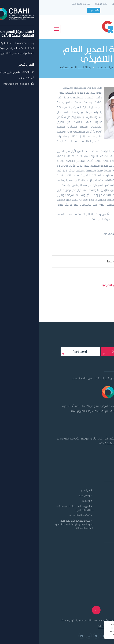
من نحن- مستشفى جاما (82, 261)
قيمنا (94, 297)
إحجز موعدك (62, 4)
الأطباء (96, 506)
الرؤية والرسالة (88, 273)
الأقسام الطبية (92, 501)
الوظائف (77, 4)
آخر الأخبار (47, 490)
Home (90, 67)
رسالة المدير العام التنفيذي (36, 67)
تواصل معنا (46, 495)
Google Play (81, 352)
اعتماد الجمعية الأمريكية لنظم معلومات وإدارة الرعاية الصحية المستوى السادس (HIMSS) (34, 524)
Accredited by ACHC (41, 515)
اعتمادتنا (92, 309)
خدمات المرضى (92, 512)
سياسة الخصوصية (42, 4)
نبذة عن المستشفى (69, 67)
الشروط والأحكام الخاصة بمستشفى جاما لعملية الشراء (35, 508)
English (54, 10)
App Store (41, 352)
